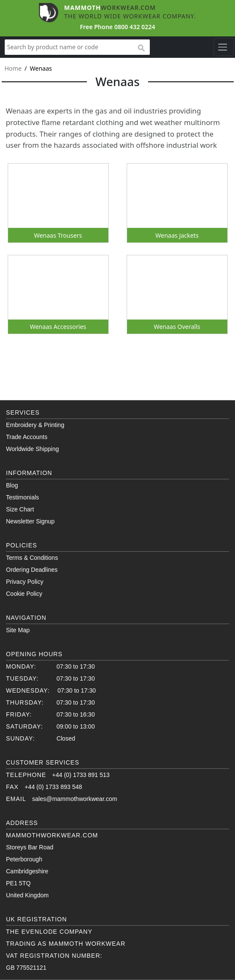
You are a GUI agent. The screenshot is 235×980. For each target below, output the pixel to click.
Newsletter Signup (30, 521)
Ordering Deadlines (32, 570)
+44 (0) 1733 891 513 (81, 775)
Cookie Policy (24, 594)
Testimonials (22, 497)
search (141, 48)
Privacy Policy (25, 582)
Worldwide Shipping (32, 449)
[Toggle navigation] (224, 47)
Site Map (18, 630)
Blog (12, 485)
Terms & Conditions (32, 558)
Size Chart (20, 509)
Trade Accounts (27, 437)
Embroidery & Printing (35, 425)
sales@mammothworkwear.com (75, 799)
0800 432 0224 (135, 27)
